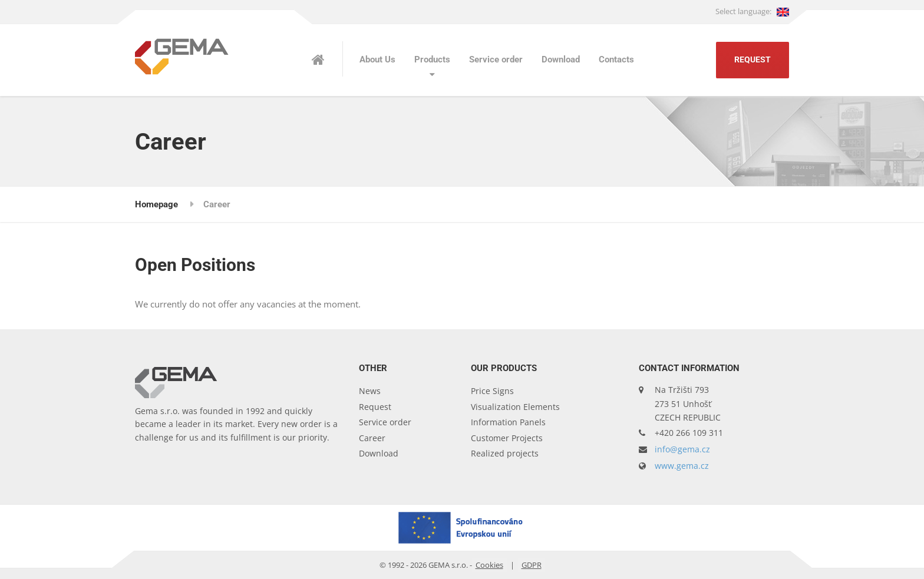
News (370, 391)
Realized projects (505, 453)
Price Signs (492, 391)
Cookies (489, 565)
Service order (496, 59)
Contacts (616, 59)
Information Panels (508, 422)
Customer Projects (507, 438)
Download (561, 59)
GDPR (532, 565)
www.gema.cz (682, 466)
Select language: (752, 11)
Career (372, 438)
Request (753, 60)
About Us (377, 59)
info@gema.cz (682, 449)
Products (432, 59)
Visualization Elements (515, 407)
